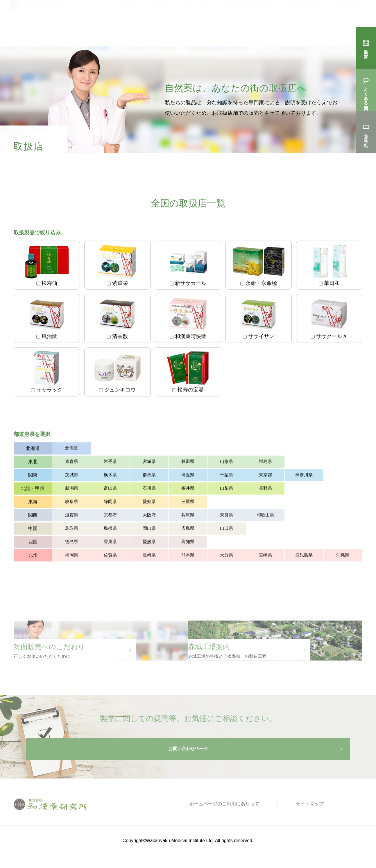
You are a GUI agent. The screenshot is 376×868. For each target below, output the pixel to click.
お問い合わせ (346, 12)
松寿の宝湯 (188, 373)
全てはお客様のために (248, 12)
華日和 (329, 267)
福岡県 (72, 556)
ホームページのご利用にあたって (237, 821)
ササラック (47, 373)
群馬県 (149, 476)
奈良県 (227, 516)
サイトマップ (314, 821)
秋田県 (188, 463)
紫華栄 (117, 267)
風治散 (47, 320)
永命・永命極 (259, 267)
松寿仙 (47, 267)
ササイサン (259, 320)
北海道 (72, 450)
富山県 (110, 490)
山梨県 (227, 490)
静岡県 (110, 503)
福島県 (265, 463)
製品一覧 (159, 12)
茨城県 (72, 476)
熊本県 (188, 556)
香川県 (110, 543)
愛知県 (149, 503)
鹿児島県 (304, 556)
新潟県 (72, 490)
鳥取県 (72, 530)
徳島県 (72, 543)
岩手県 (110, 463)
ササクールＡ (329, 320)
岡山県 (149, 530)
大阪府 (149, 516)
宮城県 (149, 463)
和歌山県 (265, 516)
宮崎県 (265, 556)
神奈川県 (304, 476)
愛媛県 (149, 543)
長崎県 (149, 556)
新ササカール (188, 267)
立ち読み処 (366, 135)
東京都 (265, 476)
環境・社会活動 (302, 12)
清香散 (117, 320)
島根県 (110, 530)
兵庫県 (188, 516)
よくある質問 (366, 93)
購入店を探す (366, 51)
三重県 (188, 503)
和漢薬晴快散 (188, 320)
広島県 (188, 530)
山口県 (227, 530)
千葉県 (227, 476)
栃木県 (110, 476)
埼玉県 (188, 476)
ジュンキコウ (117, 373)
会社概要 (126, 12)
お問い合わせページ (188, 763)
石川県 (149, 490)
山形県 (227, 463)
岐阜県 (72, 503)
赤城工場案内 (197, 12)
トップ (19, 36)
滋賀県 (72, 516)
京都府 (110, 516)
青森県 (72, 463)
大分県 (227, 556)
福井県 (188, 490)
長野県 (265, 490)
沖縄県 (343, 556)
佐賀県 (110, 556)
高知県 (188, 543)
